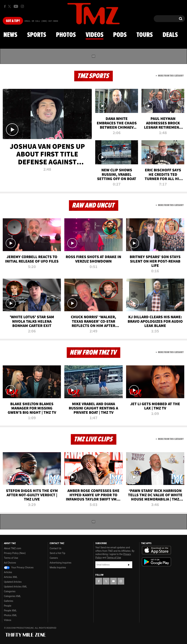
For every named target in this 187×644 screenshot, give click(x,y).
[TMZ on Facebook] (5, 6)
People (8, 606)
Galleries (9, 601)
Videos (95, 35)
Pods (120, 35)
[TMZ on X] (10, 6)
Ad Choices (10, 563)
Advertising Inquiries (60, 563)
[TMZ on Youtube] (16, 6)
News (10, 35)
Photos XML (10, 615)
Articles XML (11, 577)
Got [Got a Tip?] (13, 21)
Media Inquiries (58, 567)
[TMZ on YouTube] (113, 581)
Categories (10, 591)
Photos (66, 35)
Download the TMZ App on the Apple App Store (156, 550)
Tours (145, 35)
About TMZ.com (13, 548)
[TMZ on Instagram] (22, 6)
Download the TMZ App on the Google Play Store (156, 562)
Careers (54, 558)
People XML (10, 611)
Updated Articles (13, 582)
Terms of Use (11, 558)
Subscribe (129, 565)
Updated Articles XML (15, 587)
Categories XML (12, 596)
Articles (8, 572)
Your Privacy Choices (19, 567)
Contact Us (56, 548)
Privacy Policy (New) (15, 553)
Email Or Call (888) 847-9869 (41, 21)
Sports (37, 35)
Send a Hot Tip (57, 553)
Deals (170, 35)
